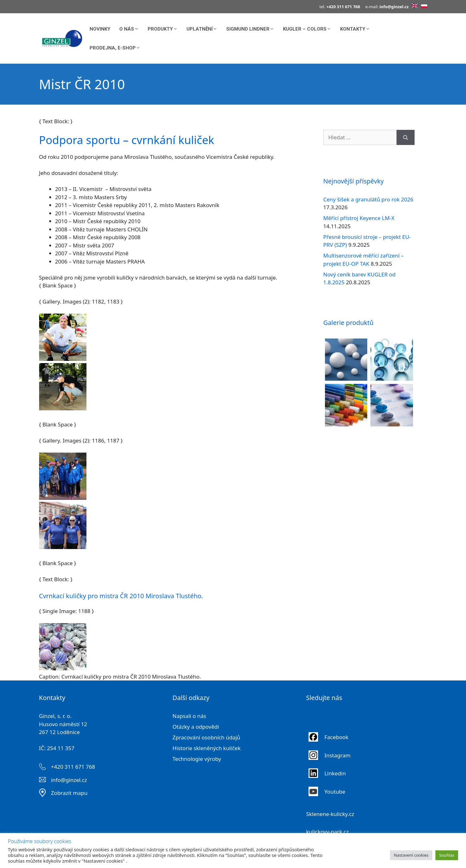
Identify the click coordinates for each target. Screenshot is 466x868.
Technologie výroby (197, 759)
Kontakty (357, 29)
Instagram (337, 755)
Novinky (100, 29)
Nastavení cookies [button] (411, 855)
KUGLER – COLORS (309, 29)
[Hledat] (406, 137)
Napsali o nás (189, 716)
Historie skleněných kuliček (207, 748)
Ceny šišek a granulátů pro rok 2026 (369, 199)
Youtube (335, 792)
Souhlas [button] (447, 855)
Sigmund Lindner (252, 29)
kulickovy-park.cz (327, 832)
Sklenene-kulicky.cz (330, 814)
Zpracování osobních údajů (206, 737)
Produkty (165, 29)
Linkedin (335, 773)
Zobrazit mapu (69, 793)
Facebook (337, 737)
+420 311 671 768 (73, 767)
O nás (131, 29)
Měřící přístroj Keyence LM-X (359, 218)
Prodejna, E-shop (117, 48)
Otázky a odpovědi (196, 727)
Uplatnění (204, 29)
